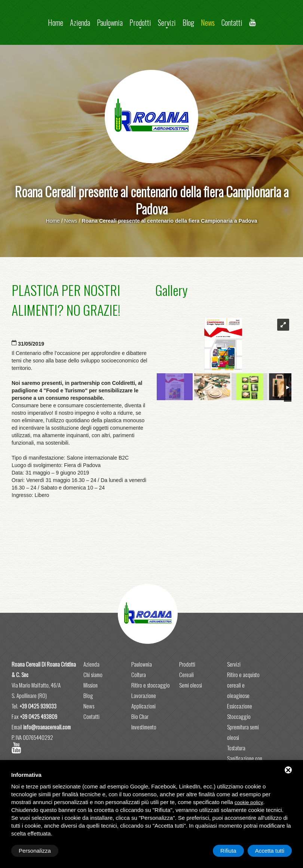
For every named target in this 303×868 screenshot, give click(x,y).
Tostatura (236, 748)
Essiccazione (240, 706)
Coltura (139, 674)
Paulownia (110, 22)
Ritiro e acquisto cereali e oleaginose (243, 685)
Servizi (167, 22)
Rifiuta (228, 851)
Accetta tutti (270, 851)
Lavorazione (144, 695)
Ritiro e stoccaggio (151, 685)
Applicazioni (143, 706)
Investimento (144, 727)
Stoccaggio (239, 716)
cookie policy (249, 802)
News (208, 22)
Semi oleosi (191, 685)
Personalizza (35, 851)
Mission (91, 685)
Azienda (80, 22)
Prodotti (140, 22)
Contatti (232, 22)
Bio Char (140, 716)
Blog (188, 22)
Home (56, 22)
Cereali (186, 674)
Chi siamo (93, 674)
